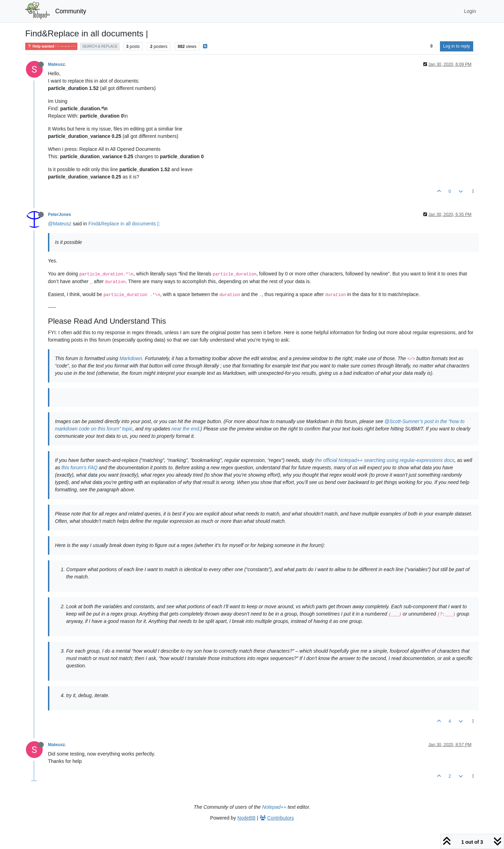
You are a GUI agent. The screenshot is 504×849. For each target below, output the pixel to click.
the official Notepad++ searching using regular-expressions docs (385, 460)
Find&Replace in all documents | (123, 224)
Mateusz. (57, 64)
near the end (185, 429)
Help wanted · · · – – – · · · (51, 46)
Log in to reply (457, 46)
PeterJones (59, 215)
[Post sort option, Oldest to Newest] (431, 46)
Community (71, 11)
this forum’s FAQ (80, 468)
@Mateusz (60, 224)
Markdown (131, 358)
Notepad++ (274, 807)
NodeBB (246, 818)
